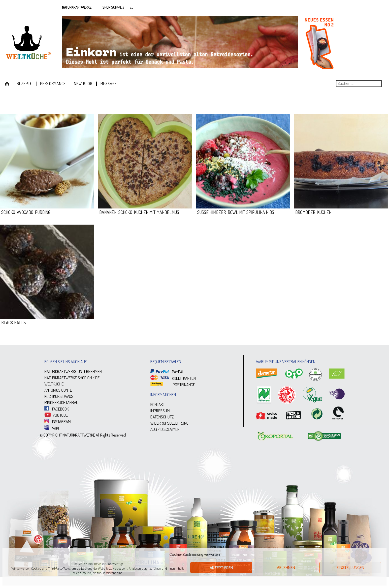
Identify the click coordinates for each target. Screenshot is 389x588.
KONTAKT (158, 404)
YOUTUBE (56, 415)
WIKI (52, 428)
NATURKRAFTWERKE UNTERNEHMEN (73, 371)
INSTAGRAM (58, 422)
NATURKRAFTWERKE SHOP (65, 378)
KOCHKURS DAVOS (59, 396)
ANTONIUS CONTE (58, 390)
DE (97, 378)
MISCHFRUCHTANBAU (61, 402)
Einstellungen (350, 568)
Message (109, 84)
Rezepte (25, 84)
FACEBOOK (57, 409)
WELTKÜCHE (54, 384)
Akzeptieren (221, 568)
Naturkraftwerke (77, 7)
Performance (53, 84)
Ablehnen (286, 568)
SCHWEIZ (118, 7)
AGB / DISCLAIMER (165, 429)
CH (90, 378)
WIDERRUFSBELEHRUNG (169, 423)
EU (132, 7)
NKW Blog (83, 84)
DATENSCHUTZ (162, 417)
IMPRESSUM (160, 411)
